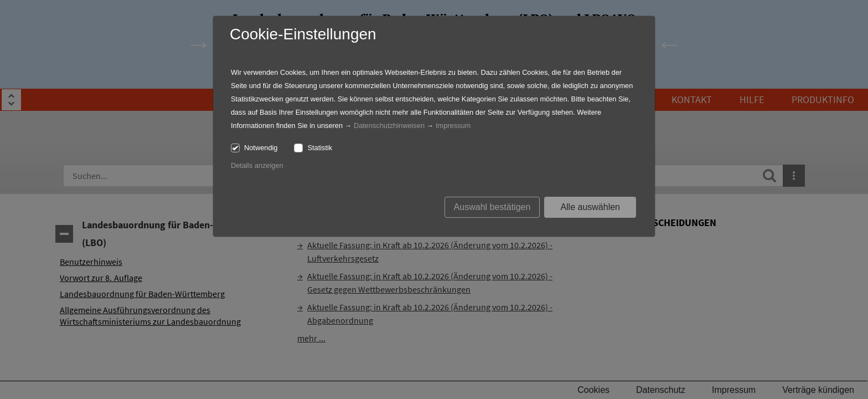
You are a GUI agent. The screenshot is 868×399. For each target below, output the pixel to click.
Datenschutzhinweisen (389, 126)
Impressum (453, 126)
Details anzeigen (257, 165)
